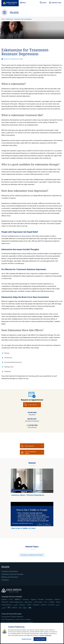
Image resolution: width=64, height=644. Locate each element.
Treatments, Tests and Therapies (23, 19)
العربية (15, 605)
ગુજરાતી (43, 605)
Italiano (57, 599)
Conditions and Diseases (10, 571)
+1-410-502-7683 (32, 425)
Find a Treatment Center (29, 452)
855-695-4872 (32, 419)
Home (3, 19)
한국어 (58, 602)
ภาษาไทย (51, 605)
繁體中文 (18, 599)
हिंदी (9, 608)
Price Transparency (8, 619)
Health (14, 12)
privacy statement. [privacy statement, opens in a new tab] (46, 637)
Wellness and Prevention (10, 577)
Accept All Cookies (40, 640)
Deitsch (15, 608)
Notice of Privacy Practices (10, 622)
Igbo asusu (28, 602)
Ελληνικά (36, 605)
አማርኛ (11, 599)
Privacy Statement (27, 622)
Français (26, 599)
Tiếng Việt (5, 602)
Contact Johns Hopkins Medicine (12, 617)
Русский (41, 599)
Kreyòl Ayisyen (6, 605)
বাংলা (46, 602)
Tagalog (33, 599)
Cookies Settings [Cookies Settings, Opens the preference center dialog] (27, 640)
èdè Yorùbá (38, 602)
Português (49, 599)
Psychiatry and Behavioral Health (13, 59)
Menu (23, 3)
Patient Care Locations (23, 619)
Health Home (10, 19)
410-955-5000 (32, 412)
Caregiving (5, 580)
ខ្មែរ (20, 608)
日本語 (52, 602)
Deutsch (22, 605)
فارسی (4, 608)
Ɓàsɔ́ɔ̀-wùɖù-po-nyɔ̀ (16, 602)
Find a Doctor (27, 446)
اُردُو (57, 605)
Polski (29, 605)
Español (4, 599)
